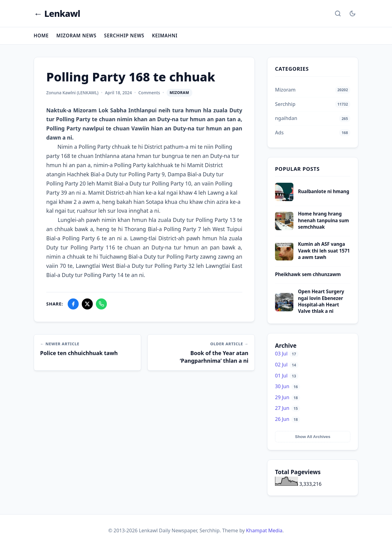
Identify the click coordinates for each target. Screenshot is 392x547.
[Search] (338, 13)
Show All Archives (313, 437)
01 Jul (287, 376)
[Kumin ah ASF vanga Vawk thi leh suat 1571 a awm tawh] (284, 259)
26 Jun (288, 419)
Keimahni (165, 36)
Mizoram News (76, 36)
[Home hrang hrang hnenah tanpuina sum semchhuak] (284, 228)
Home (41, 36)
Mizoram (179, 93)
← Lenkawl (57, 14)
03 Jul (287, 354)
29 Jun (288, 397)
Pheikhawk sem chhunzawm (308, 274)
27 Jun (288, 408)
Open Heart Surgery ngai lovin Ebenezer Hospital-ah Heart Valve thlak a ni (321, 301)
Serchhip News (124, 36)
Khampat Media (264, 530)
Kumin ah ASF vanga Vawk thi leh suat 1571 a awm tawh (324, 251)
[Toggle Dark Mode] (352, 13)
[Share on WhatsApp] (101, 304)
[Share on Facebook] (73, 304)
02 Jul (287, 365)
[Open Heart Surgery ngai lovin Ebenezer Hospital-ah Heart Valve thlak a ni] (284, 309)
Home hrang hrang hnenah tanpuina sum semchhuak (323, 220)
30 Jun (288, 386)
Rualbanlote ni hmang (324, 191)
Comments (149, 93)
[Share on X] (87, 304)
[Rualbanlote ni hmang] (284, 199)
